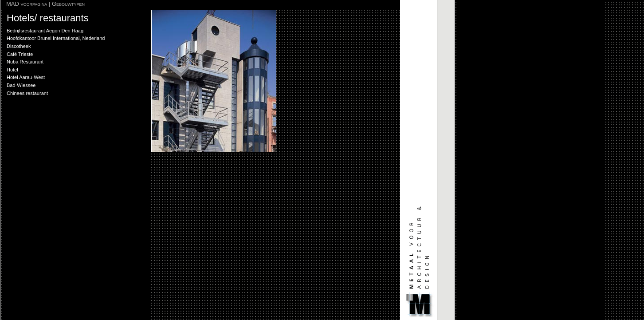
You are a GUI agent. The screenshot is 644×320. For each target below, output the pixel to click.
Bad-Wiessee (21, 85)
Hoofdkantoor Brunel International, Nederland (56, 38)
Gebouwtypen (68, 4)
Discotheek (19, 46)
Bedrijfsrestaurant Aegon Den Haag (45, 31)
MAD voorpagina (27, 4)
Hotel (12, 70)
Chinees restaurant (27, 93)
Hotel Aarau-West (26, 77)
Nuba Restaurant (25, 62)
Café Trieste (20, 54)
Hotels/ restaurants (48, 18)
